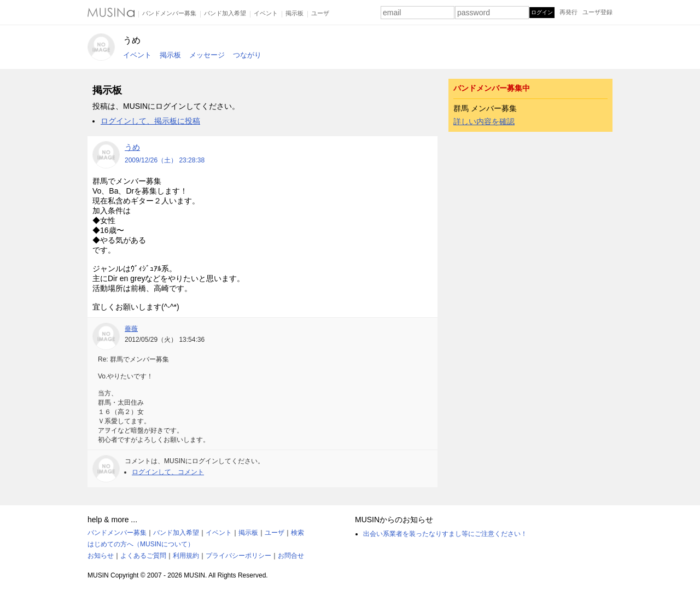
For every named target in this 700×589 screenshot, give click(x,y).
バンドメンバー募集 (169, 13)
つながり (247, 55)
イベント (266, 13)
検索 (297, 533)
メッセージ (207, 55)
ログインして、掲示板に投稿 (150, 121)
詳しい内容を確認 (484, 121)
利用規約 (186, 556)
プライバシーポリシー (238, 556)
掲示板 (294, 13)
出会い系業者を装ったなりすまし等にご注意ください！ (445, 534)
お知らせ (101, 556)
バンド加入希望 (225, 13)
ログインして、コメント (168, 472)
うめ (132, 40)
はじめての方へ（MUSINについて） (141, 544)
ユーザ (320, 13)
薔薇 (131, 329)
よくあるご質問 (143, 556)
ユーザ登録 (597, 12)
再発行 (568, 12)
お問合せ (291, 556)
